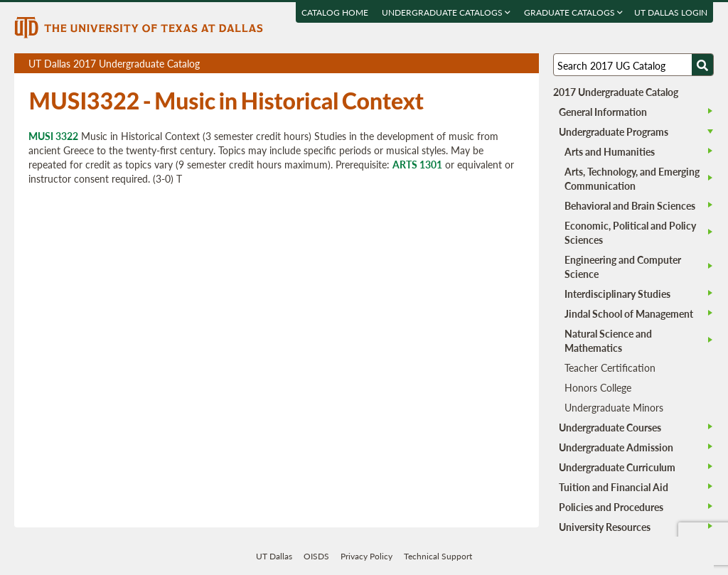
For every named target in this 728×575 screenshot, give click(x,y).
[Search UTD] (702, 65)
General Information (603, 112)
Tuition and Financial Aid (614, 487)
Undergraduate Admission (616, 447)
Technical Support (438, 556)
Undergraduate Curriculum (617, 467)
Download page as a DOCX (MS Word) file (493, 64)
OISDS (316, 556)
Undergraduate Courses (610, 427)
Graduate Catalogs (574, 12)
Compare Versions (526, 64)
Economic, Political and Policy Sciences (630, 232)
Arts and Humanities (610, 151)
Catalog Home (336, 12)
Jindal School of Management (629, 313)
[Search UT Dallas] (633, 65)
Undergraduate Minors (614, 407)
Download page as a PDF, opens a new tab (477, 64)
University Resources (605, 527)
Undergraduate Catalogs (447, 12)
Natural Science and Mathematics (608, 340)
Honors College (598, 387)
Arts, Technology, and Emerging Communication (632, 178)
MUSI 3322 (53, 136)
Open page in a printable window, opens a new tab (509, 64)
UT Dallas (274, 556)
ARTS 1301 (417, 164)
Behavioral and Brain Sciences (630, 205)
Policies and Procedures (611, 507)
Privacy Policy (366, 556)
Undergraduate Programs (614, 131)
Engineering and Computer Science (623, 267)
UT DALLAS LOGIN (671, 12)
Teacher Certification (610, 367)
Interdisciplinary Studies (617, 294)
